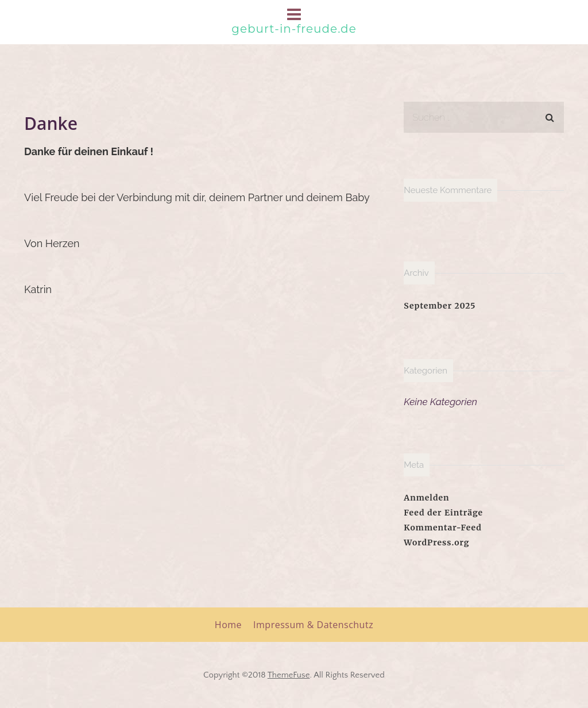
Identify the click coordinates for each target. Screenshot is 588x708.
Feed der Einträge (443, 513)
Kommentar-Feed (443, 528)
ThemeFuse (289, 675)
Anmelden (426, 498)
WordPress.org (436, 542)
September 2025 (440, 306)
